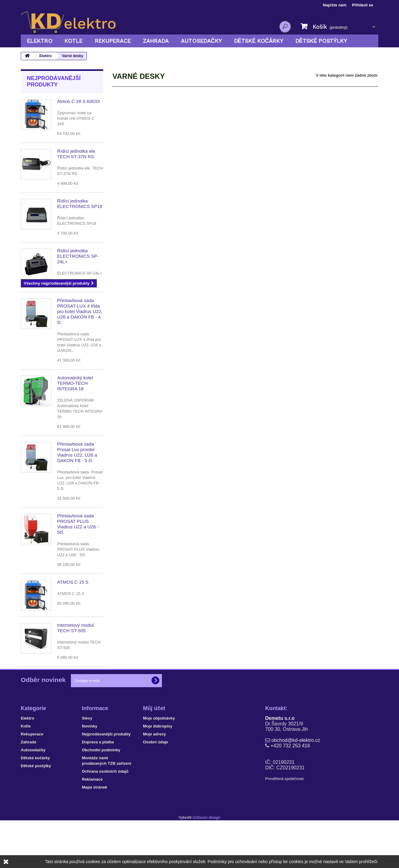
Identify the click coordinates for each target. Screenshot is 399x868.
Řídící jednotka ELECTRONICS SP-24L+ (78, 256)
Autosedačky (201, 41)
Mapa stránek (95, 824)
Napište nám (335, 5)
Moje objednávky (159, 755)
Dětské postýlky (321, 41)
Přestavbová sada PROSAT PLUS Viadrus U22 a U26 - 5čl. (78, 524)
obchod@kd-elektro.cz (296, 777)
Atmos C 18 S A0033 (78, 101)
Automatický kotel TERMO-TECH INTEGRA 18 (75, 383)
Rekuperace (113, 41)
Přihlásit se (362, 5)
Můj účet (154, 745)
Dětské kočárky (259, 41)
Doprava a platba (98, 779)
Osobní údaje (156, 779)
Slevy (87, 755)
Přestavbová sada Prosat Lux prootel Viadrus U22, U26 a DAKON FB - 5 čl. (77, 452)
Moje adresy (154, 771)
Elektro (40, 41)
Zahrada (156, 41)
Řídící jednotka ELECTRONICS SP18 (80, 204)
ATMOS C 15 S (73, 582)
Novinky (90, 763)
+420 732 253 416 (290, 782)
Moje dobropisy (158, 763)
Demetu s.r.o (280, 755)
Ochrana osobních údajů (105, 808)
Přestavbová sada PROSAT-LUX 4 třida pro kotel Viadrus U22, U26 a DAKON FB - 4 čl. (80, 311)
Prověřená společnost (284, 815)
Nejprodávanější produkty (54, 81)
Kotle (73, 41)
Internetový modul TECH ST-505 (75, 628)
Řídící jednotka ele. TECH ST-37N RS (77, 154)
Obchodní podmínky (101, 787)
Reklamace (92, 816)
